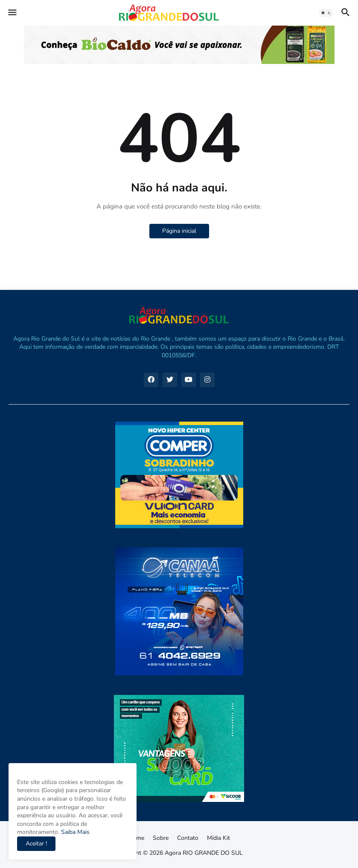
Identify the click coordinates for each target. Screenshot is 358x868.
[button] (12, 13)
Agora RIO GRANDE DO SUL (204, 853)
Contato (188, 838)
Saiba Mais (74, 832)
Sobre (161, 838)
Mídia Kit (218, 838)
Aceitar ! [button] (36, 843)
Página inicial (179, 231)
